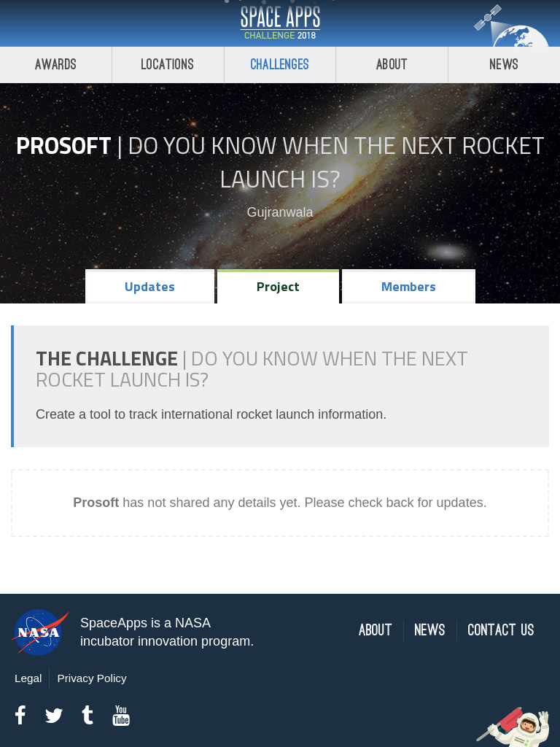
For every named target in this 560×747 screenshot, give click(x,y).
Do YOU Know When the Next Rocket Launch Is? (336, 162)
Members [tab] (409, 286)
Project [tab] (278, 286)
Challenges (280, 65)
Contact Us (501, 631)
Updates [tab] (150, 286)
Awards (56, 65)
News (504, 65)
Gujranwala (280, 212)
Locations (168, 65)
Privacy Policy (92, 678)
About (392, 65)
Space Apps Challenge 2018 (280, 23)
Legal (28, 678)
